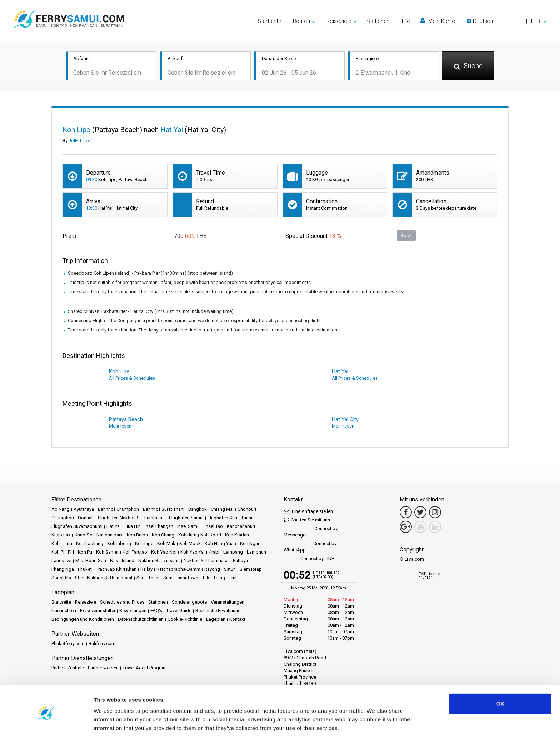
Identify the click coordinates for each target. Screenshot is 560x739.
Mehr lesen (120, 427)
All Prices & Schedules (132, 379)
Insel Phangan (159, 527)
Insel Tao (214, 527)
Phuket (85, 570)
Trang (219, 578)
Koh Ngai (249, 544)
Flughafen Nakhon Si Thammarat (131, 518)
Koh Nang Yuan (220, 544)
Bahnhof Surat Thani (164, 510)
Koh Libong (119, 544)
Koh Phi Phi (63, 553)
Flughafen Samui (186, 518)
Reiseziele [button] (339, 21)
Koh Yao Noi (164, 553)
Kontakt (237, 620)
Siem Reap (251, 570)
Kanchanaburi (241, 527)
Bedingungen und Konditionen (83, 620)
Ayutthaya (84, 510)
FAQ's (156, 611)
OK (501, 681)
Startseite (269, 21)
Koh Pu (85, 553)
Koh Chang (163, 536)
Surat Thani (148, 578)
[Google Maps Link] (406, 528)
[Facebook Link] (406, 513)
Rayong (212, 570)
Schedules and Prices (122, 603)
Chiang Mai (222, 510)
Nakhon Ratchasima (159, 561)
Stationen (378, 21)
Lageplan (216, 620)
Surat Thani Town (181, 578)
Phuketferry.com (68, 644)
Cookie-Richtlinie (185, 620)
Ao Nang (61, 510)
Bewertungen (133, 611)
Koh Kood (211, 536)
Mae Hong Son (91, 561)
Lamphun (256, 553)
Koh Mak (166, 544)
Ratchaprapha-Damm (178, 570)
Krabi (214, 553)
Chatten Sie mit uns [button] (307, 520)
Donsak (86, 518)
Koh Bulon (137, 536)
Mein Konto (438, 21)
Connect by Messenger (311, 532)
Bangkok (197, 510)
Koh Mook (190, 544)
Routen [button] (301, 21)
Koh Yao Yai (192, 553)
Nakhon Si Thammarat (206, 561)
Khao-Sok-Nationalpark (99, 536)
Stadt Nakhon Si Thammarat (104, 578)
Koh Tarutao (135, 553)
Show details (110, 725)
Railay (146, 570)
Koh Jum (187, 536)
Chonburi (247, 510)
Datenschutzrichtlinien (141, 620)
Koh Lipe (144, 544)
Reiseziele (86, 603)
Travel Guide (179, 611)
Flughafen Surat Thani (230, 518)
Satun (230, 570)
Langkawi (61, 561)
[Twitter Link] (420, 513)
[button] (507, 21)
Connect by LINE (309, 560)
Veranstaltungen (227, 603)
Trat (233, 578)
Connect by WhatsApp (310, 547)
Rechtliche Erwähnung (218, 611)
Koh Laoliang (90, 544)
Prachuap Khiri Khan (116, 570)
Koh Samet (107, 553)
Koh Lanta (62, 544)
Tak (206, 578)
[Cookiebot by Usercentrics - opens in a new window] (46, 725)
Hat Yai (114, 527)
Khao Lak (61, 536)
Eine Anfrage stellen (308, 512)
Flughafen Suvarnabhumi (77, 527)
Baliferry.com (102, 644)
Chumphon (63, 518)
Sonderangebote (189, 603)
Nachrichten (64, 611)
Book (406, 236)
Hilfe (405, 21)
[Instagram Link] (435, 513)
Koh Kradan (237, 536)
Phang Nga (63, 570)
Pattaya (240, 561)
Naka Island (122, 561)
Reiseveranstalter (98, 611)
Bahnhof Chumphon (118, 510)
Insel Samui (189, 527)
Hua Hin (133, 527)
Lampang (233, 553)
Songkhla (61, 578)
